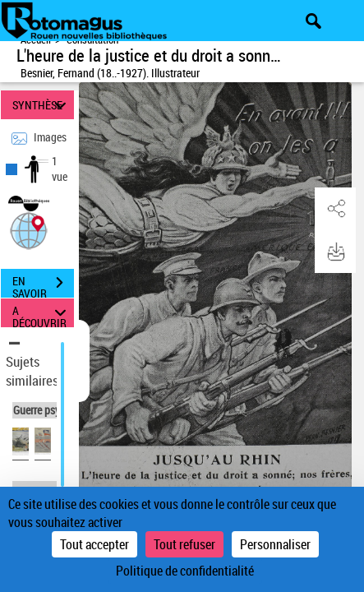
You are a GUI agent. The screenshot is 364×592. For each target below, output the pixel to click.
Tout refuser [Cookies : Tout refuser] (184, 544)
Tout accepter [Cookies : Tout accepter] (94, 544)
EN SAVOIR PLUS (43, 284)
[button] (29, 229)
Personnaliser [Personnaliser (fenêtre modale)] (275, 544)
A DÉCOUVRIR (41, 313)
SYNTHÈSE (41, 105)
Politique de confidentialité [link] (185, 571)
